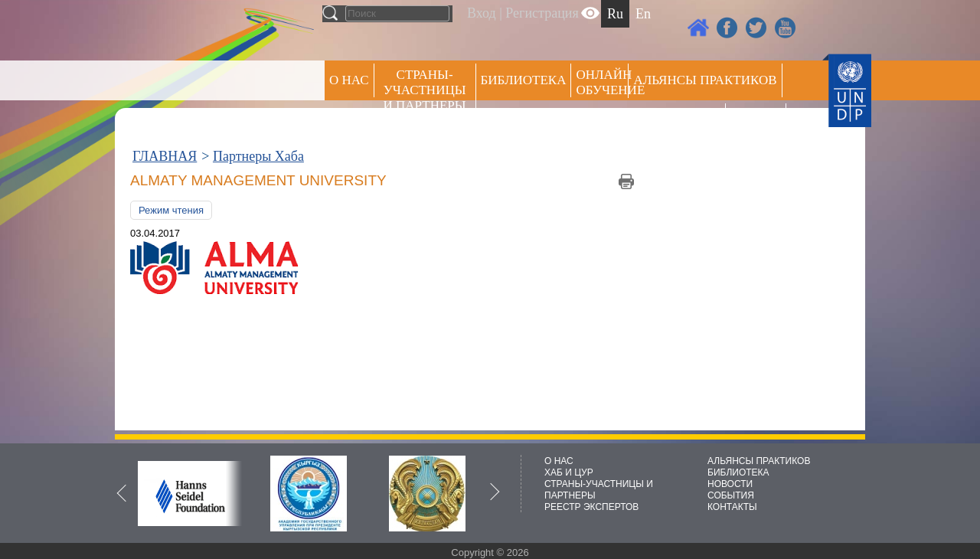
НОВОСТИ (730, 484)
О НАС (349, 80)
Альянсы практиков (705, 80)
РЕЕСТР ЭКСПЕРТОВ (758, 122)
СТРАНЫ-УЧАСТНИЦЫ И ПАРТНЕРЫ (425, 90)
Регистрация (542, 13)
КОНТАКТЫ (732, 507)
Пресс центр (677, 120)
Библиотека (524, 80)
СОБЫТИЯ (731, 495)
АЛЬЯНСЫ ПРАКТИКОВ (759, 461)
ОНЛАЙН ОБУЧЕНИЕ (602, 82)
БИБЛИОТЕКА (738, 472)
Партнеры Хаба (258, 156)
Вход (482, 13)
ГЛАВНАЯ (165, 156)
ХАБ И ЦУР (569, 472)
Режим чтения (171, 210)
